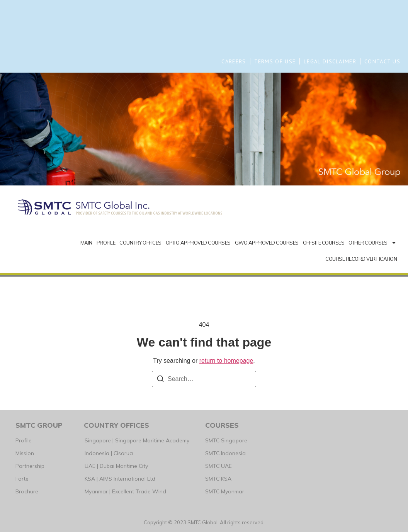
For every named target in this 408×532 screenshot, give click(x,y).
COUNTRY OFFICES (140, 243)
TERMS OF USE (275, 61)
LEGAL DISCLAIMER (330, 61)
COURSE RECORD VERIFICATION (361, 259)
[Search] (160, 380)
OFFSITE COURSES (324, 243)
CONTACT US (382, 61)
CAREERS (234, 61)
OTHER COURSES (372, 243)
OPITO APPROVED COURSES (198, 243)
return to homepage (226, 361)
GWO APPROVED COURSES (267, 243)
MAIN (86, 243)
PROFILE (106, 243)
